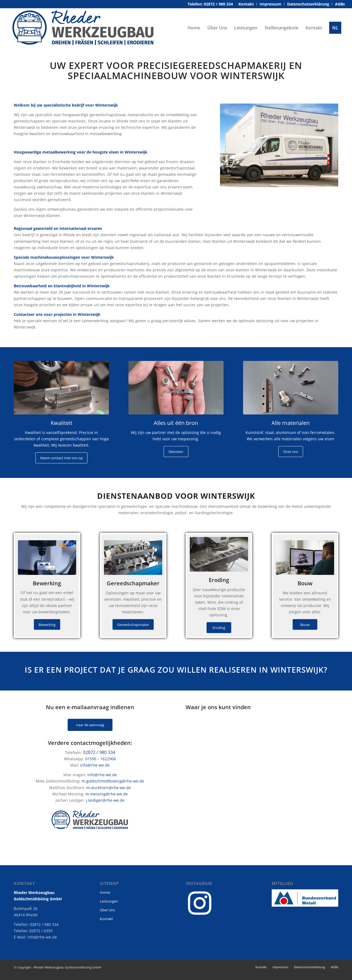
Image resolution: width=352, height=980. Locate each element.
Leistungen (109, 901)
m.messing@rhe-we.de (107, 794)
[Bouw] (305, 625)
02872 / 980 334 (99, 752)
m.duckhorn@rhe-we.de (109, 788)
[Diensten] (176, 452)
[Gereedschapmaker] (133, 625)
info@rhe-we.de (95, 765)
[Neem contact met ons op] (61, 458)
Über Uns (107, 910)
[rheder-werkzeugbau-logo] (83, 28)
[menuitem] (246, 4)
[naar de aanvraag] (90, 725)
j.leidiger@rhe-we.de (105, 800)
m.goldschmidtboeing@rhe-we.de (113, 781)
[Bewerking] (47, 625)
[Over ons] (291, 452)
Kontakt (106, 919)
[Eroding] (219, 628)
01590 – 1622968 (101, 759)
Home (105, 892)
